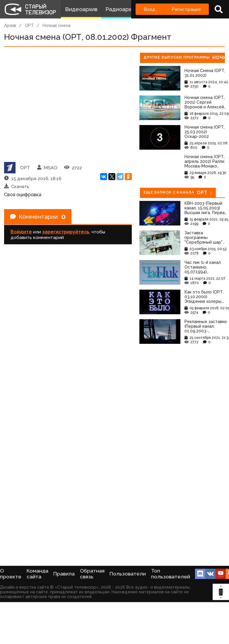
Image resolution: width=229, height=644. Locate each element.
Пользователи (128, 574)
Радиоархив (121, 9)
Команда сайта (37, 574)
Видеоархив (81, 9)
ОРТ (29, 25)
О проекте (11, 574)
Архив (10, 25)
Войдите (21, 232)
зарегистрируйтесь (66, 232)
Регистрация (186, 9)
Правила (64, 574)
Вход (149, 9)
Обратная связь (92, 574)
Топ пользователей (171, 574)
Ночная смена (57, 25)
